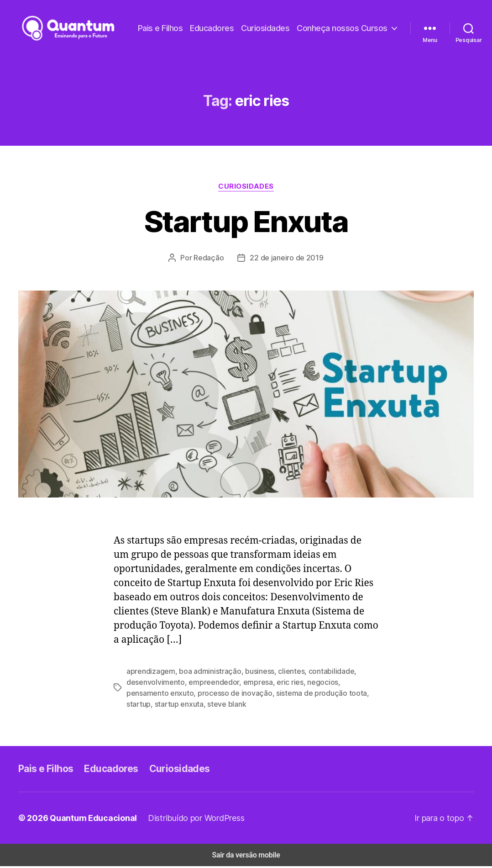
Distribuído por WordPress (188, 820)
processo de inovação (186, 695)
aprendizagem (149, 673)
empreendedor (206, 684)
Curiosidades (374, 21)
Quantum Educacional (88, 820)
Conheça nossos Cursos (345, 35)
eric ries (276, 684)
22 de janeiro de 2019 (285, 259)
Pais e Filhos (273, 21)
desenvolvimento (153, 684)
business (250, 673)
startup (322, 695)
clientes (280, 673)
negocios (306, 684)
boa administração (204, 673)
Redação (211, 259)
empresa (246, 684)
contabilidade (317, 673)
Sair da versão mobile (246, 857)
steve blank (169, 706)
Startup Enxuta (246, 223)
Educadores (323, 21)
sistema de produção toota (265, 695)
